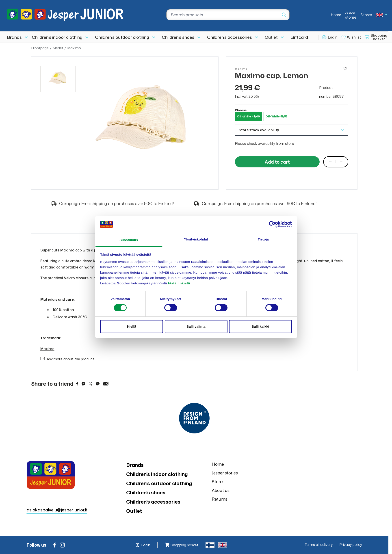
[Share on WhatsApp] (98, 384)
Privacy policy (351, 545)
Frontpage (40, 48)
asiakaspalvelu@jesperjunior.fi (57, 510)
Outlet (271, 37)
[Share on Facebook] (77, 384)
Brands (14, 37)
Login (333, 37)
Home (336, 15)
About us (221, 490)
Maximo (74, 48)
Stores (366, 15)
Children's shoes (178, 37)
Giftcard (299, 37)
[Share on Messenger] (83, 384)
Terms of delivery (319, 545)
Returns (220, 499)
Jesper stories (351, 15)
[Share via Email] (106, 384)
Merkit (58, 48)
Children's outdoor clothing (122, 37)
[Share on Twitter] (91, 384)
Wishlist (354, 37)
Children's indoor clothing (57, 37)
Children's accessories (230, 37)
